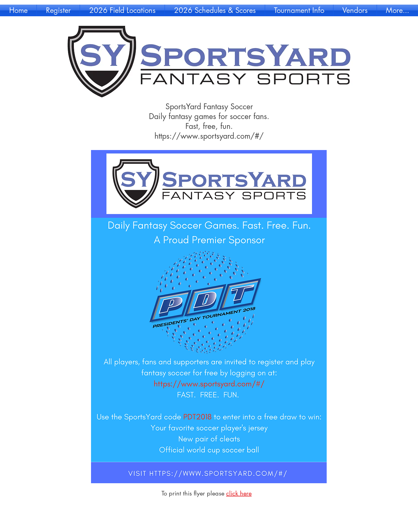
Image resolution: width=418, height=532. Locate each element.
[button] (58, 10)
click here (239, 493)
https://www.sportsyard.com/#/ (209, 136)
